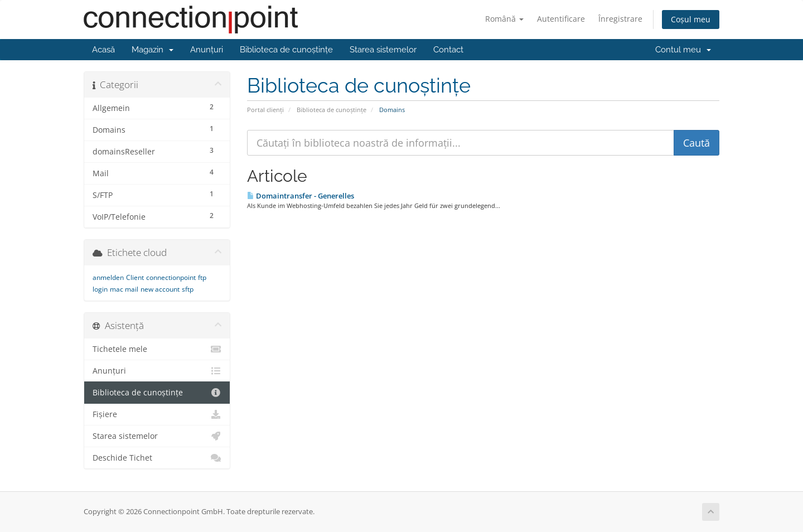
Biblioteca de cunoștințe (286, 50)
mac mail (124, 289)
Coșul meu (691, 19)
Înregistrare (620, 19)
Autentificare (561, 19)
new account (160, 289)
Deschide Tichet (157, 458)
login (100, 289)
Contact (448, 50)
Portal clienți (265, 110)
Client (135, 277)
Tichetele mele (157, 349)
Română (504, 19)
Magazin (153, 50)
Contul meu (683, 50)
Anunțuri (207, 50)
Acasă (103, 50)
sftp (188, 289)
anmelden (108, 277)
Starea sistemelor (383, 50)
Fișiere (157, 414)
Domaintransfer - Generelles (301, 196)
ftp (202, 277)
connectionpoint (171, 277)
